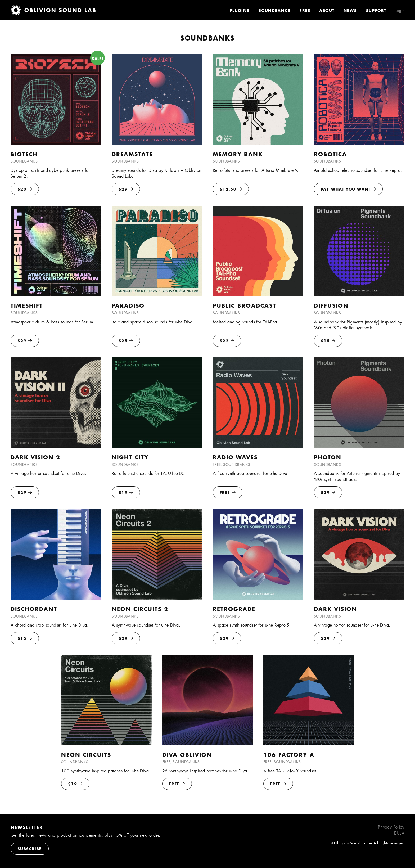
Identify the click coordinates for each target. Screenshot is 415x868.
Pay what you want (348, 189)
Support (376, 10)
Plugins (240, 10)
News (350, 10)
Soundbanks (275, 10)
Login (400, 10)
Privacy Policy (391, 827)
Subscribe (30, 849)
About (327, 10)
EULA (399, 833)
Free (305, 10)
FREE (228, 492)
